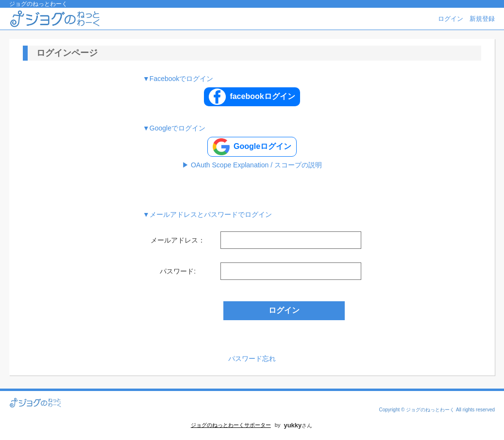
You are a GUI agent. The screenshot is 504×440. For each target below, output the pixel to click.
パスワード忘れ (252, 359)
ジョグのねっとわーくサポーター (231, 425)
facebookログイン (252, 97)
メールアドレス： (178, 240)
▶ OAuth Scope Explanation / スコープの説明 (252, 165)
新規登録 (482, 19)
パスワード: (178, 271)
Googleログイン (252, 147)
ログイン (451, 19)
